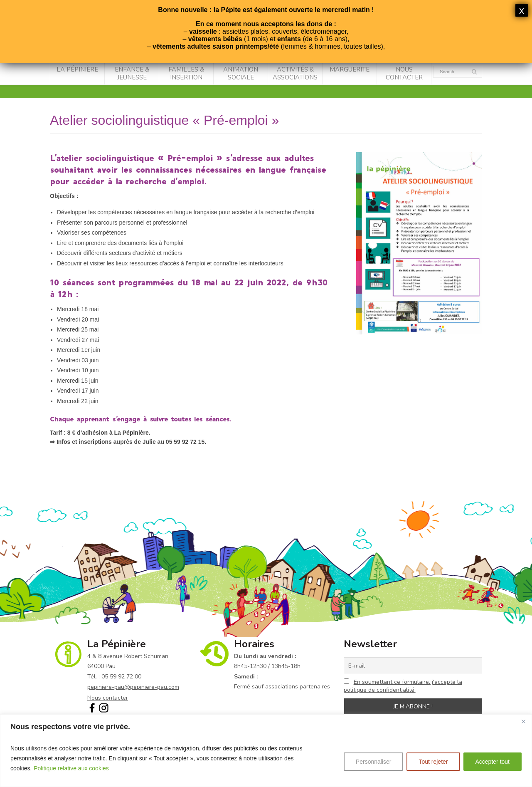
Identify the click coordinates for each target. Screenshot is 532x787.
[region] (266, 751)
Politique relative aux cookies (71, 768)
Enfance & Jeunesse (132, 74)
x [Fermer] (522, 10)
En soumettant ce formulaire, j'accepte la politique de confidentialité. (403, 686)
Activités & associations (295, 74)
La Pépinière (77, 69)
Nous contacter (404, 74)
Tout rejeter (433, 762)
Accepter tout (493, 762)
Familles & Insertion (186, 74)
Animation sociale (241, 74)
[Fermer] (523, 721)
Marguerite (350, 69)
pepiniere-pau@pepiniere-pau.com (133, 687)
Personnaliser (374, 762)
